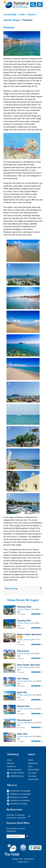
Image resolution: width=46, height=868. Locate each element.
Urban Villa (22, 734)
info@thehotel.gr (15, 776)
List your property (14, 770)
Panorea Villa (23, 706)
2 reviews (20, 658)
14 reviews (21, 700)
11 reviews (21, 741)
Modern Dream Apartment (29, 634)
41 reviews (21, 628)
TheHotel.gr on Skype (17, 804)
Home (9, 760)
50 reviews (21, 728)
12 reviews (21, 672)
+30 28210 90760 (22, 7)
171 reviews (21, 614)
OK (27, 836)
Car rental (32, 773)
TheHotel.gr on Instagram (19, 794)
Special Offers (34, 770)
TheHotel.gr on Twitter (18, 797)
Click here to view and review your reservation (16, 816)
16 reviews (21, 645)
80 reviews (21, 686)
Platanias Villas (24, 607)
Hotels (31, 760)
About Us (11, 763)
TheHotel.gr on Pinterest (18, 800)
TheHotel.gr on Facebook (19, 791)
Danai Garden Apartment (29, 665)
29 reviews (21, 714)
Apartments (33, 763)
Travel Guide (33, 779)
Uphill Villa (22, 692)
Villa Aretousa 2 (24, 720)
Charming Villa (24, 621)
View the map (23, 588)
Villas (30, 766)
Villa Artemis (23, 651)
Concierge (32, 776)
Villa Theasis (23, 679)
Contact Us (11, 766)
